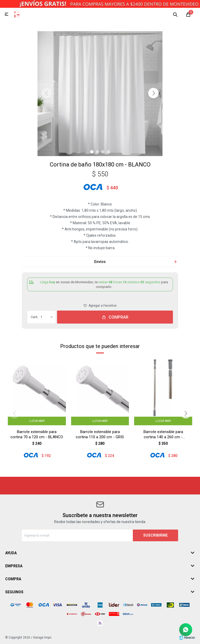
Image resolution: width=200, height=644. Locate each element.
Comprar (118, 317)
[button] (153, 93)
